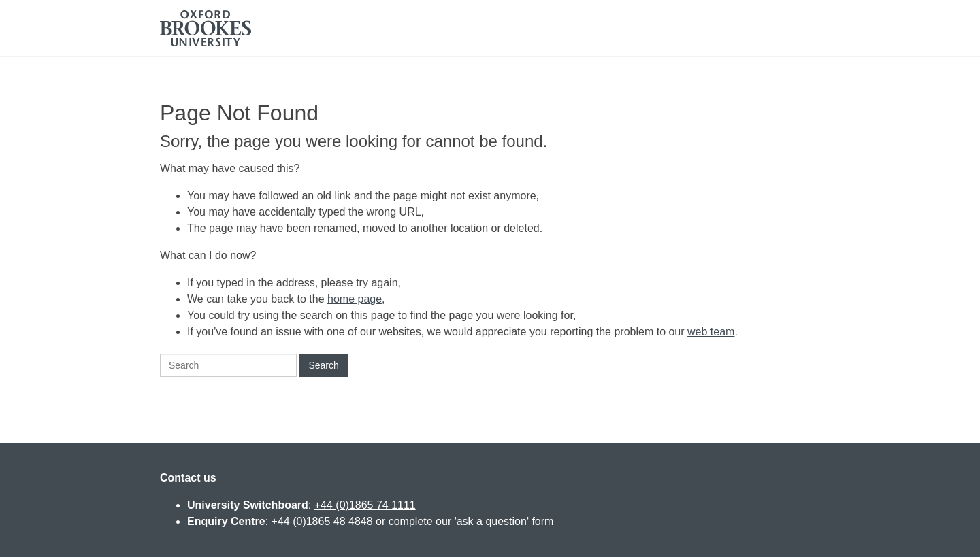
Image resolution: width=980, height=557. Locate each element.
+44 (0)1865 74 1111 (365, 505)
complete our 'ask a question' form (471, 521)
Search (323, 365)
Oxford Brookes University (206, 28)
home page (355, 299)
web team (711, 332)
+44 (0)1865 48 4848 (322, 521)
